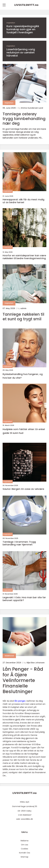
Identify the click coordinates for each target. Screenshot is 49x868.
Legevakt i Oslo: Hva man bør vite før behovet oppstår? (24, 599)
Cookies (24, 849)
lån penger (20, 701)
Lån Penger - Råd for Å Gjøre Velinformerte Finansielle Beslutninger (23, 680)
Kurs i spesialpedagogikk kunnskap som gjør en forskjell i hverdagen (23, 29)
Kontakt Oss (25, 853)
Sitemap (24, 857)
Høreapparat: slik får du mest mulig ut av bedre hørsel (23, 201)
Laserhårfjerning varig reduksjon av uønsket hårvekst (21, 52)
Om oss (25, 845)
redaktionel (9, 656)
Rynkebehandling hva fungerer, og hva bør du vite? (23, 376)
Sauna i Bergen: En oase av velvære (23, 489)
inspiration (11, 23)
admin (23, 308)
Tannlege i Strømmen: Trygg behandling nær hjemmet (19, 543)
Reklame (25, 841)
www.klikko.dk (27, 819)
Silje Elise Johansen (36, 663)
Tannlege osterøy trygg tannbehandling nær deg (24, 119)
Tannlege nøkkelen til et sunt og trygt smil (23, 317)
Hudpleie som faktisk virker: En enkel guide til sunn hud (24, 431)
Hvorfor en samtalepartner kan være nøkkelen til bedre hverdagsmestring (24, 257)
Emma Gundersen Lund (32, 108)
